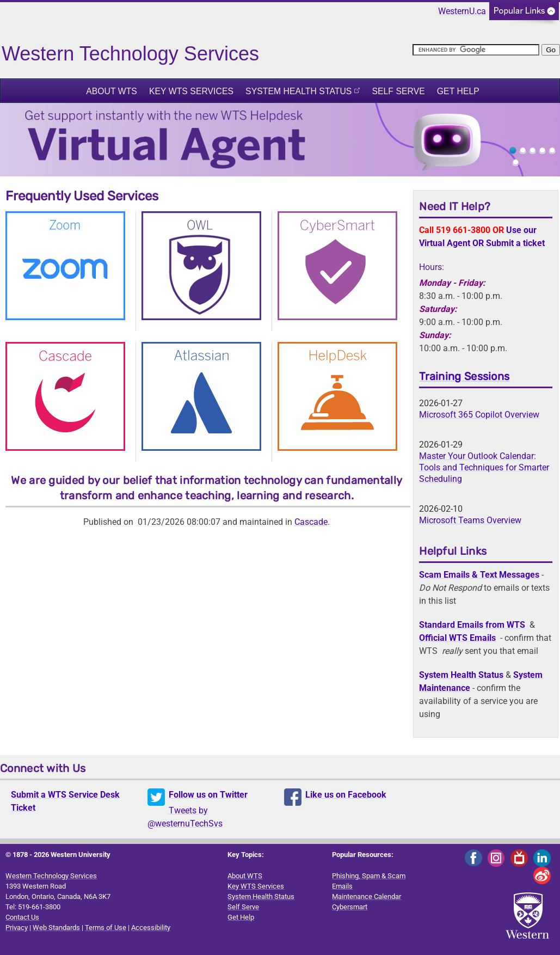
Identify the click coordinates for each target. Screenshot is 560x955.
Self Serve (398, 91)
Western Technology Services (51, 876)
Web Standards (56, 928)
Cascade (311, 522)
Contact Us (22, 917)
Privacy (17, 928)
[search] (476, 50)
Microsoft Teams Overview (470, 520)
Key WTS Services (191, 91)
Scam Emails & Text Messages (479, 575)
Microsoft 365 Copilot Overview (479, 415)
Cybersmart (350, 907)
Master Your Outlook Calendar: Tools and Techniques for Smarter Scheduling (484, 467)
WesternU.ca (462, 11)
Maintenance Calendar (367, 896)
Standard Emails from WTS (472, 625)
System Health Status (299, 91)
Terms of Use (106, 928)
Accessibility (151, 928)
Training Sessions (464, 376)
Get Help (458, 91)
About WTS (112, 91)
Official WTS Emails (457, 638)
